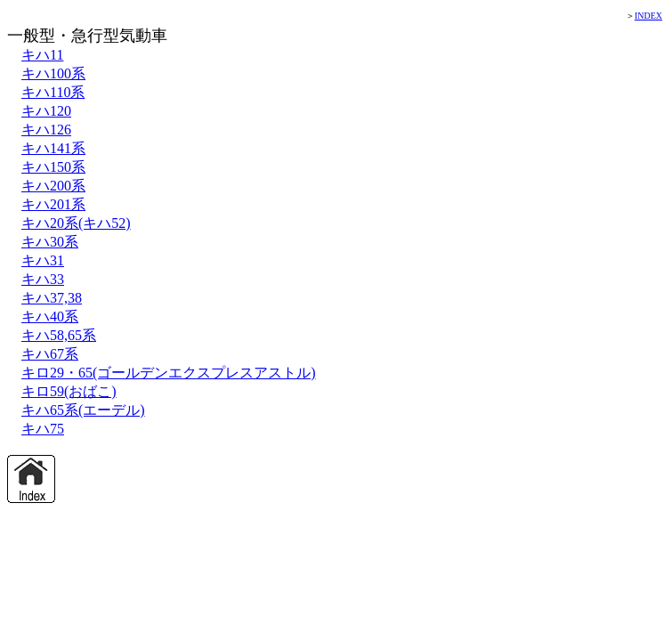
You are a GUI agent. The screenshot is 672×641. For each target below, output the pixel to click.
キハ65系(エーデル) (83, 410)
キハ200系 (53, 186)
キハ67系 (50, 354)
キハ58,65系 (59, 335)
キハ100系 (53, 73)
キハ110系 (53, 92)
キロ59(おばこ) (69, 391)
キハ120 (46, 111)
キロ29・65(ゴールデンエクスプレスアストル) (169, 373)
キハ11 (42, 55)
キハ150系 (53, 167)
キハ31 (43, 260)
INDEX (648, 16)
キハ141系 (53, 148)
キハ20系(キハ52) (76, 223)
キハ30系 (50, 242)
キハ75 (43, 429)
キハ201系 (53, 204)
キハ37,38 (52, 298)
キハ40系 (50, 316)
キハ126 (46, 130)
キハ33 (43, 279)
